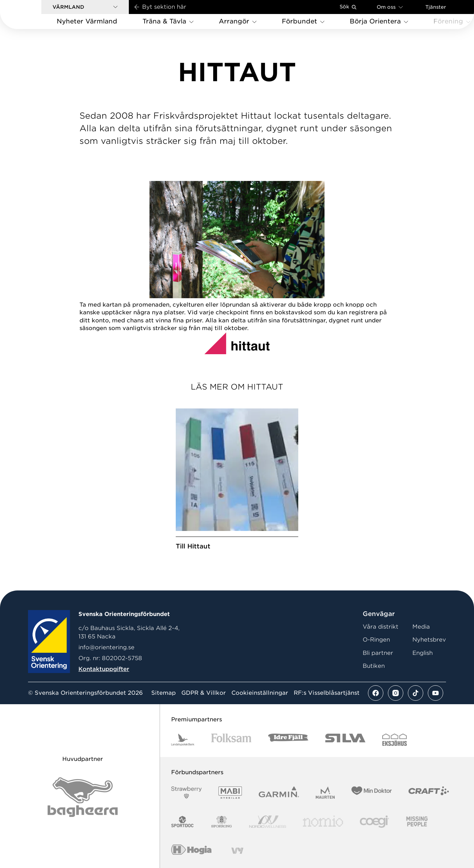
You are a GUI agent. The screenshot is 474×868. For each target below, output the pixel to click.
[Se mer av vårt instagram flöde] (396, 693)
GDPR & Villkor (204, 693)
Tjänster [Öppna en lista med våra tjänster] (436, 7)
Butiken (374, 666)
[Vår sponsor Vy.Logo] (237, 851)
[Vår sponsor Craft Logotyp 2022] (429, 793)
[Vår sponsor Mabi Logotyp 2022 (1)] (230, 793)
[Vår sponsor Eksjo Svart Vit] (395, 740)
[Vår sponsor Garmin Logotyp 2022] (279, 793)
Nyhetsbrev (429, 640)
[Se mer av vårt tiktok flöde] (416, 693)
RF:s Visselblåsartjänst (327, 693)
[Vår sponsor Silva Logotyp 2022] (345, 740)
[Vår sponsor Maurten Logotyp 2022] (325, 793)
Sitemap (163, 693)
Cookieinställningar (260, 693)
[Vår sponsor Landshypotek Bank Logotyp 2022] (183, 740)
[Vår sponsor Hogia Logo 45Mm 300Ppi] (191, 851)
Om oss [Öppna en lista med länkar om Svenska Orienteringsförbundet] (390, 7)
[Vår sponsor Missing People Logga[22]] (417, 822)
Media (421, 627)
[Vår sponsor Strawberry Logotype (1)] (187, 793)
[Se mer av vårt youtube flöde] (435, 693)
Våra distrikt (381, 627)
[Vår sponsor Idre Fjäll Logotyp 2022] (288, 740)
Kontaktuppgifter (104, 669)
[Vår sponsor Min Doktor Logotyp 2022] (372, 793)
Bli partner (378, 653)
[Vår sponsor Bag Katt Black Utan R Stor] (83, 797)
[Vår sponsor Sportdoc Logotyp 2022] (183, 822)
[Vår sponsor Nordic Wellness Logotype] (268, 822)
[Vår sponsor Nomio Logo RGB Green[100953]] (323, 822)
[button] (85, 7)
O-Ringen (376, 640)
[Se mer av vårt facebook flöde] (376, 693)
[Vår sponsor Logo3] (374, 822)
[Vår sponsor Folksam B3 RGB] (231, 740)
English (423, 653)
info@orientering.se (106, 647)
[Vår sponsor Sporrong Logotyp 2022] (222, 822)
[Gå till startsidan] (32, 15)
